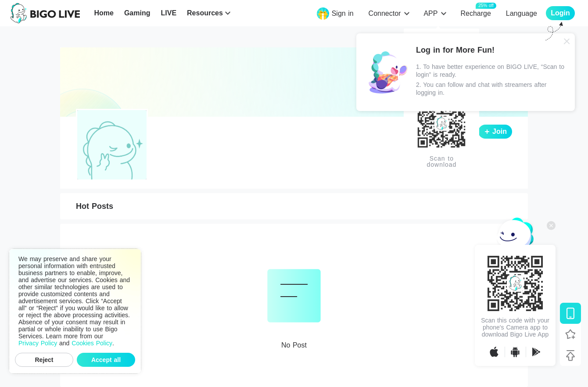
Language (522, 13)
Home (104, 13)
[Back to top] (570, 355)
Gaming (137, 13)
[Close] (567, 41)
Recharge (475, 13)
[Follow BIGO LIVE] (570, 334)
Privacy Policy (38, 343)
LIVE (169, 13)
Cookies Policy (92, 343)
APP (430, 13)
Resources (205, 13)
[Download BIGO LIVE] (570, 313)
